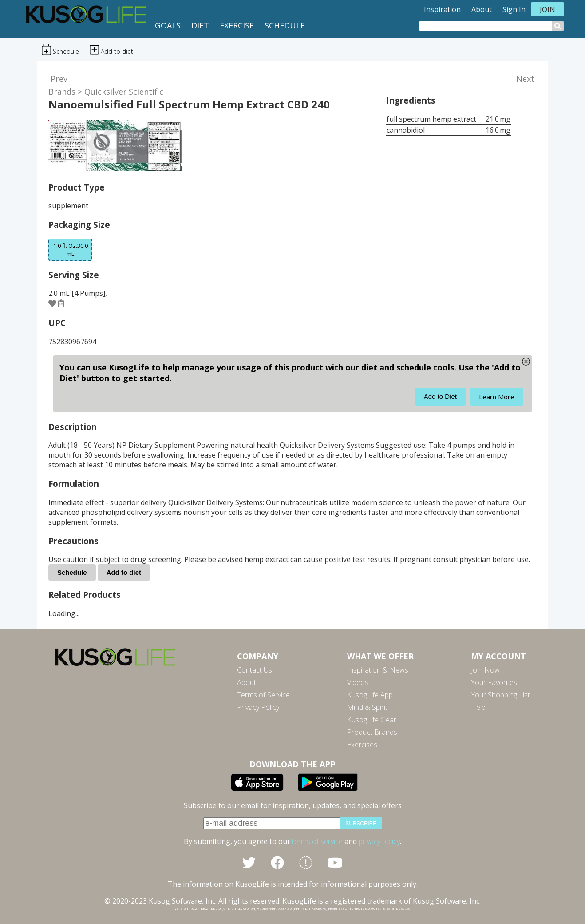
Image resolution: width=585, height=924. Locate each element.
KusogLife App (370, 695)
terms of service (317, 841)
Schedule (285, 25)
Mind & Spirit (367, 707)
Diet (200, 25)
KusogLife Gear (372, 720)
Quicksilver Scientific (124, 92)
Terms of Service (263, 695)
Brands (62, 92)
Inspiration (442, 9)
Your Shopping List (500, 695)
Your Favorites (494, 682)
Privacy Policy (258, 707)
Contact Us (255, 670)
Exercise (237, 25)
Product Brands (372, 732)
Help (478, 707)
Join (547, 9)
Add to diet (124, 572)
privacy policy (379, 841)
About (482, 9)
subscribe (361, 824)
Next (525, 79)
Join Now (485, 670)
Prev (59, 79)
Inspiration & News (378, 670)
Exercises (362, 745)
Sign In (514, 9)
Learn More (497, 397)
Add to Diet (440, 396)
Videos (358, 682)
